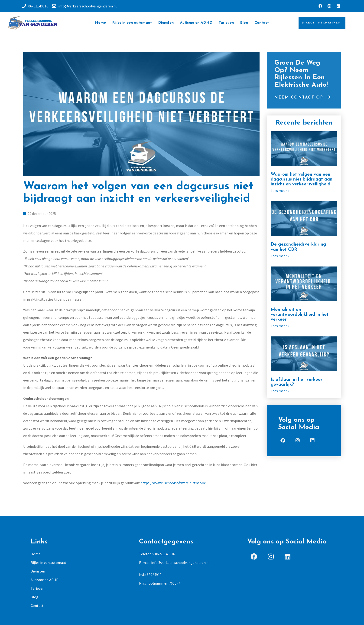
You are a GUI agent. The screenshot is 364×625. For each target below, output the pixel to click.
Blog (244, 23)
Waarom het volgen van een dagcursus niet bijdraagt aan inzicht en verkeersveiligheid (302, 180)
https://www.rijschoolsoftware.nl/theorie (173, 484)
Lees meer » (280, 191)
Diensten (166, 23)
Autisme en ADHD (196, 23)
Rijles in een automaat (132, 23)
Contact (262, 23)
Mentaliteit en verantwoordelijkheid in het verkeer (300, 315)
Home (100, 23)
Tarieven (226, 23)
